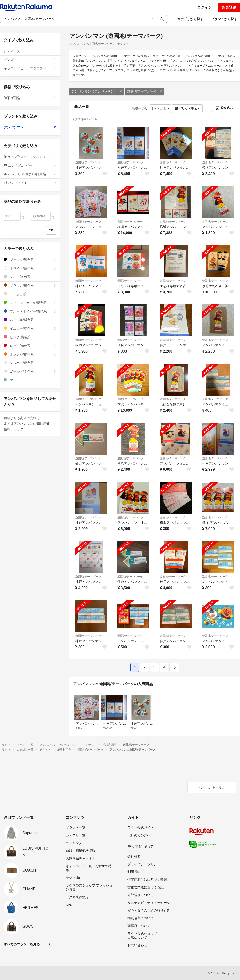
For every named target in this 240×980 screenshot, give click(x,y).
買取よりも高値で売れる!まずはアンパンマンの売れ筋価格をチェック (30, 424)
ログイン (204, 7)
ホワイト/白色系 (30, 268)
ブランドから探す (224, 19)
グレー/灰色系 (30, 277)
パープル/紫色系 (30, 320)
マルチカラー (30, 380)
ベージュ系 (30, 294)
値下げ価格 (30, 98)
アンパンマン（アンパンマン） (97, 91)
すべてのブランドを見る (22, 944)
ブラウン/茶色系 (30, 285)
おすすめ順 (160, 109)
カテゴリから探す (190, 19)
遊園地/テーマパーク (145, 91)
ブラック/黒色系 (30, 260)
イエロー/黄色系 (30, 328)
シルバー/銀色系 (30, 363)
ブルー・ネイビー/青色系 (30, 311)
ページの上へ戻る (212, 788)
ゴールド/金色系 (30, 371)
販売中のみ (138, 109)
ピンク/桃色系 (30, 337)
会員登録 (229, 7)
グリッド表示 (187, 109)
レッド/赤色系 (30, 346)
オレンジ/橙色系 (30, 354)
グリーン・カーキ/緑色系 (30, 303)
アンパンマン (30, 127)
